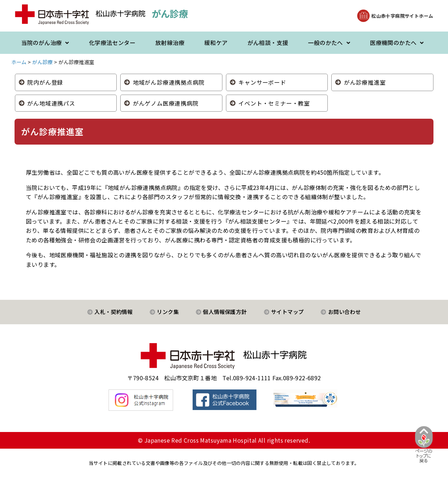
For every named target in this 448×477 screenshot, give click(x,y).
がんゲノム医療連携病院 (166, 103)
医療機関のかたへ (397, 43)
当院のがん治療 (45, 43)
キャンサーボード (262, 82)
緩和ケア (216, 43)
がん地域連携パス (51, 103)
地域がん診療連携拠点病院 (169, 82)
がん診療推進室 (365, 82)
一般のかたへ (329, 43)
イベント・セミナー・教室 (274, 103)
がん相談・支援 (268, 43)
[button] (395, 16)
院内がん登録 (45, 82)
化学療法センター (112, 43)
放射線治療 (170, 43)
